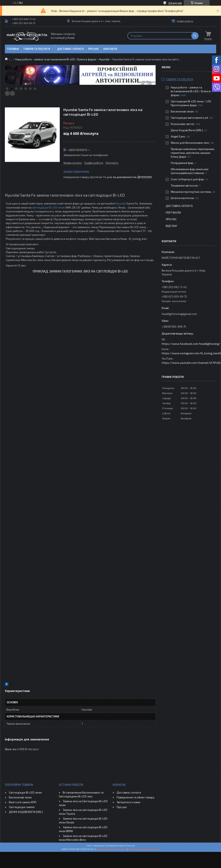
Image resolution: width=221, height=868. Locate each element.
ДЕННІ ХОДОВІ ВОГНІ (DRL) (26, 812)
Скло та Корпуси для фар (187, 179)
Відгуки (171, 226)
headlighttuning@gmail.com (179, 314)
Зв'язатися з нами (128, 802)
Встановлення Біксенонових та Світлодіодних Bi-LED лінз (81, 794)
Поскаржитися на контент (112, 849)
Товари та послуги (37, 49)
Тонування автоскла (184, 185)
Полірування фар (182, 163)
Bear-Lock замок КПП (23, 802)
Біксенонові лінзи (182, 111)
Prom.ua (130, 845)
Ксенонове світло (182, 124)
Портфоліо (173, 212)
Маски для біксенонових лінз (190, 143)
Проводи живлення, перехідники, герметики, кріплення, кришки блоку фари (193, 153)
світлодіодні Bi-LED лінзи (48, 207)
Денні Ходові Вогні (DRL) (187, 130)
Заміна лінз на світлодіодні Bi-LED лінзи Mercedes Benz (83, 838)
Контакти (110, 49)
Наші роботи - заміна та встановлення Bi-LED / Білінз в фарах (56, 59)
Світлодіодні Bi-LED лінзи (25, 792)
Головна (13, 49)
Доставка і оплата (70, 49)
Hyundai (104, 59)
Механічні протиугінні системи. (191, 192)
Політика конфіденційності (144, 849)
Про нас (94, 49)
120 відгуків (175, 3)
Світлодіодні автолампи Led (189, 118)
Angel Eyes (178, 136)
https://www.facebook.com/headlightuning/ (191, 344)
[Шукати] (195, 36)
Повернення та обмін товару (136, 797)
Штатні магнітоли (182, 198)
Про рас (122, 807)
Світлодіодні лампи (22, 807)
